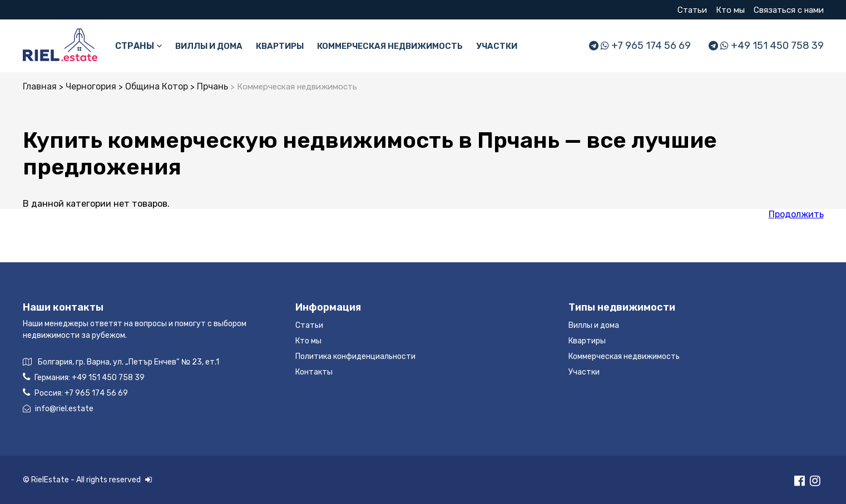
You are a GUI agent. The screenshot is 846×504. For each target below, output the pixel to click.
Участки (497, 46)
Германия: (84, 377)
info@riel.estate (58, 409)
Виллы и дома (209, 46)
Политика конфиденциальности (355, 356)
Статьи (692, 10)
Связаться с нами (789, 10)
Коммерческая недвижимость (390, 46)
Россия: (75, 393)
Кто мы (730, 10)
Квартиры (280, 46)
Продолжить (796, 214)
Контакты (314, 372)
